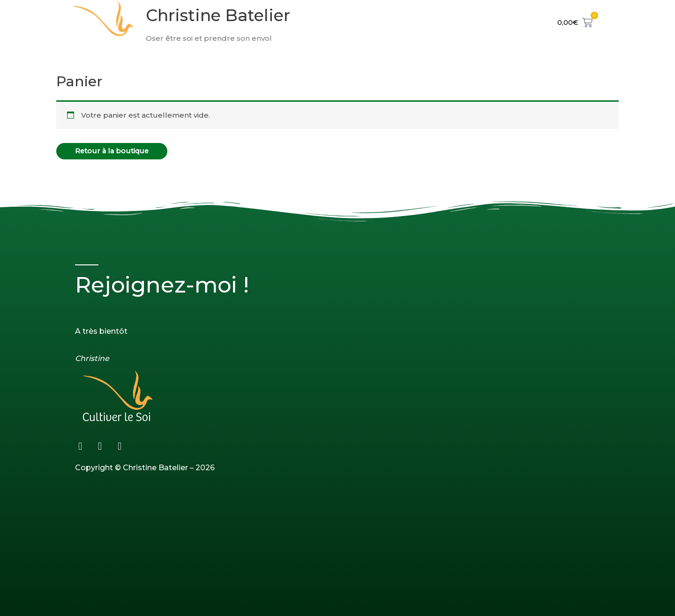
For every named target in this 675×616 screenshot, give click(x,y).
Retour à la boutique (113, 151)
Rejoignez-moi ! (165, 285)
